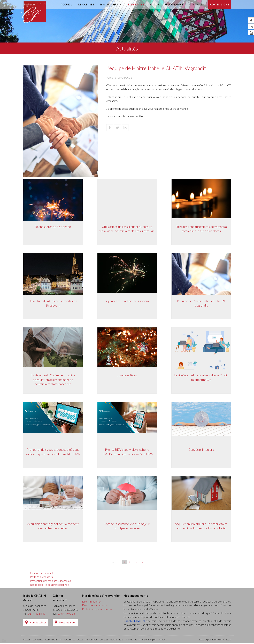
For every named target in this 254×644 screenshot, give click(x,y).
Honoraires (174, 4)
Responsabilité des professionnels (50, 585)
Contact (196, 4)
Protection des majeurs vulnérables (50, 582)
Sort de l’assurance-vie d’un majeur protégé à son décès (127, 527)
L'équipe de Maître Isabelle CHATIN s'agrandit (201, 303)
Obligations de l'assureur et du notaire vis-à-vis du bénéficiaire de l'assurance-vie (127, 229)
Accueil (67, 4)
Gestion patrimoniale (42, 574)
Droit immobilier (92, 602)
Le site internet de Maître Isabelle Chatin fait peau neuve (201, 378)
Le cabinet (86, 4)
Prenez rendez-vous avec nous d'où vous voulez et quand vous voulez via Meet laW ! (53, 454)
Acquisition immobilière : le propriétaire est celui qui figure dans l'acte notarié (201, 527)
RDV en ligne (220, 4)
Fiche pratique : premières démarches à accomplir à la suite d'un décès (201, 229)
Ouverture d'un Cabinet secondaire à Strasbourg (53, 303)
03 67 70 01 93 (66, 614)
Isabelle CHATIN (111, 4)
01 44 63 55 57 (37, 614)
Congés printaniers (201, 450)
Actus (155, 4)
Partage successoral (42, 578)
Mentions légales (148, 640)
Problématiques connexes (97, 610)
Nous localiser (38, 623)
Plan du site (131, 640)
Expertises (136, 4)
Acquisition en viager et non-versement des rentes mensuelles (53, 527)
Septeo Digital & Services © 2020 (214, 640)
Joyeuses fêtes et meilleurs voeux (127, 301)
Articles (163, 640)
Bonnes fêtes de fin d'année (53, 226)
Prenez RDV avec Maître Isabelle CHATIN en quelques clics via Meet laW (127, 452)
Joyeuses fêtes (127, 375)
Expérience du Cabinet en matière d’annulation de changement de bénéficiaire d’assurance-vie (53, 380)
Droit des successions (95, 606)
